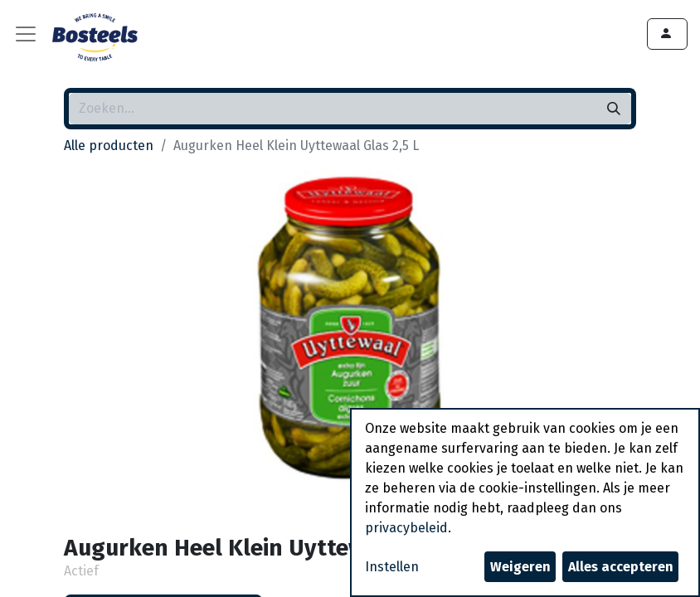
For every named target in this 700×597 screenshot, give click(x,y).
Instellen (392, 567)
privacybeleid (406, 528)
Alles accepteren (621, 567)
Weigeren (520, 567)
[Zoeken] (614, 109)
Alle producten (109, 146)
